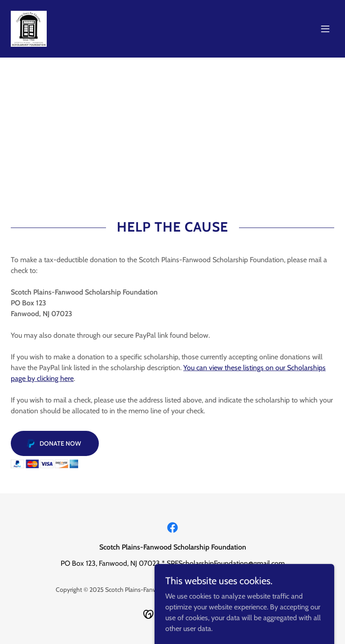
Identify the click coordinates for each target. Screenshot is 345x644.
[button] (325, 29)
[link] (29, 29)
